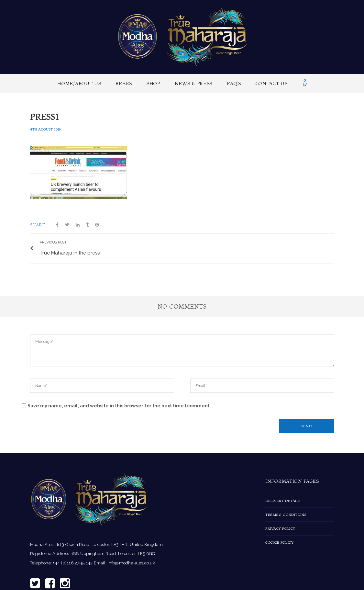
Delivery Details (283, 500)
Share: (38, 225)
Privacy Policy (280, 528)
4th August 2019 (45, 129)
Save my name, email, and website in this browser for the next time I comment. (119, 405)
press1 (44, 117)
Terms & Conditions (286, 514)
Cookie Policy (279, 542)
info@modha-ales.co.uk (131, 562)
